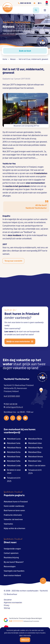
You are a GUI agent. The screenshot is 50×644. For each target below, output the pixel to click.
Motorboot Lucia (12, 439)
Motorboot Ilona (12, 457)
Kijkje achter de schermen (14, 528)
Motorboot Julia (33, 461)
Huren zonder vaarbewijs (14, 506)
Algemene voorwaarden (13, 603)
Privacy (7, 605)
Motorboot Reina (34, 439)
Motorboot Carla (12, 443)
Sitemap (7, 608)
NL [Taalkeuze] (40, 3)
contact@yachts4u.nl (14, 407)
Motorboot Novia (12, 448)
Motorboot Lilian (33, 443)
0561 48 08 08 (11, 404)
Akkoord (25, 640)
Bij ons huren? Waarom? (14, 562)
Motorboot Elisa (33, 452)
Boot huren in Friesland (22, 318)
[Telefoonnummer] (24, 3)
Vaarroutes (8, 524)
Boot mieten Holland (12, 576)
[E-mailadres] (34, 3)
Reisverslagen (10, 567)
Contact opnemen (11, 553)
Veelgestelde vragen (12, 549)
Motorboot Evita (12, 452)
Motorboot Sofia (12, 461)
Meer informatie (25, 636)
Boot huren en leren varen (14, 511)
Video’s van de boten (35, 466)
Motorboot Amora (34, 457)
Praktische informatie (13, 515)
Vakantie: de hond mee (13, 520)
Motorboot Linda (12, 466)
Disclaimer (8, 600)
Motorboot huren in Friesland (16, 502)
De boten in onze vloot (12, 472)
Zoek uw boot (25, 51)
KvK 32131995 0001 (12, 396)
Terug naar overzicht (13, 261)
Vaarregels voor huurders (14, 571)
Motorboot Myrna (34, 448)
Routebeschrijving (11, 558)
